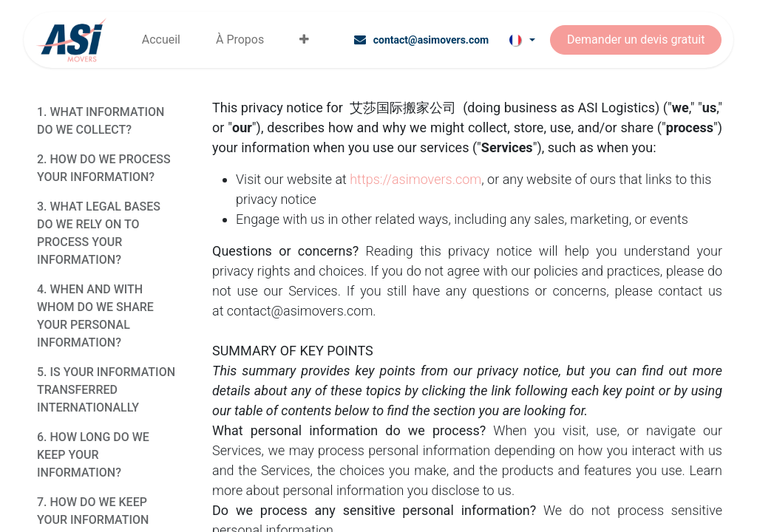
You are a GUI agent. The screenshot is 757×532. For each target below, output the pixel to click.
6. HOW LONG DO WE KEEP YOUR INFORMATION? (93, 455)
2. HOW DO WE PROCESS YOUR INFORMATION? (104, 168)
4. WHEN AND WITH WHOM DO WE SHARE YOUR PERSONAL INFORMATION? (95, 316)
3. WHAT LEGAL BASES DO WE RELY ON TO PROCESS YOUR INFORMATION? (99, 233)
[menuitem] (161, 40)
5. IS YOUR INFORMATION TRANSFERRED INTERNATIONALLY (106, 390)
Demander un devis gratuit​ (636, 40)
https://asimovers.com (415, 179)
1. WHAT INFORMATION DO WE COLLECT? (101, 121)
